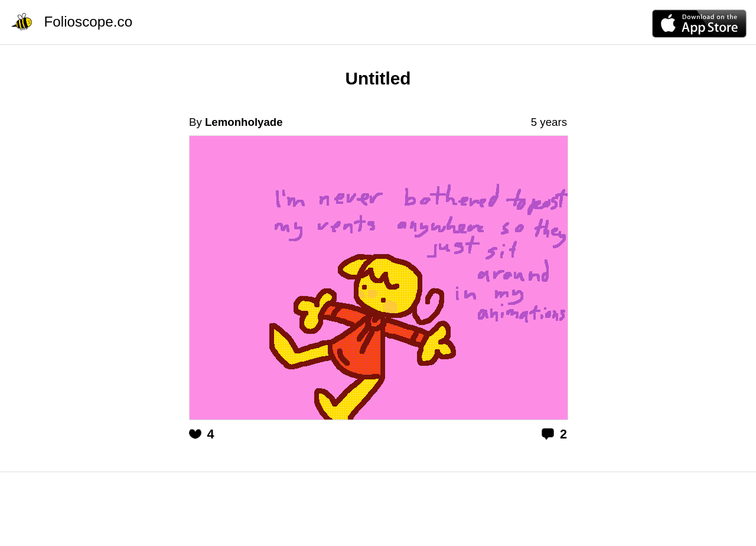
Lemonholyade (244, 122)
